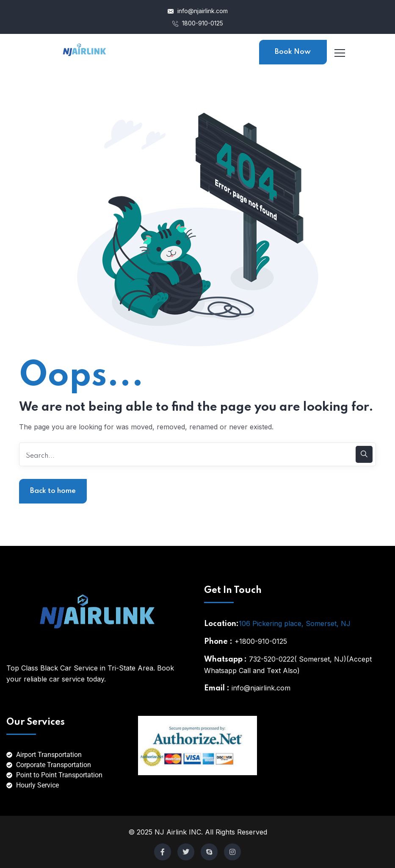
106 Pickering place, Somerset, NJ (295, 623)
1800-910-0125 (198, 23)
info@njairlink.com (198, 11)
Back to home (53, 491)
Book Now (293, 52)
